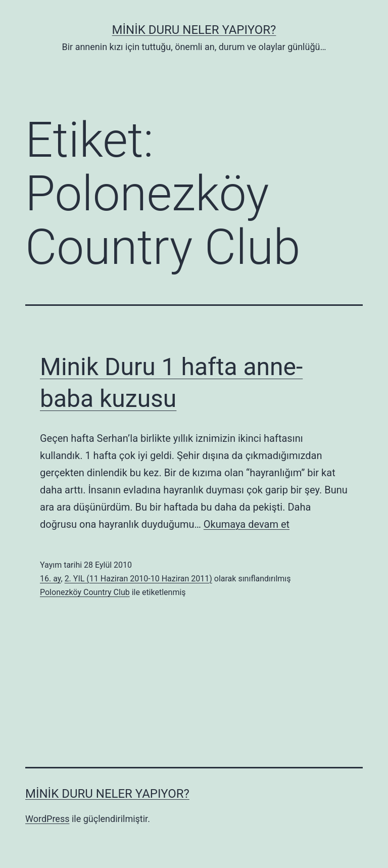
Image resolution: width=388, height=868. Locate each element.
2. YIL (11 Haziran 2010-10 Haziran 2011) (138, 579)
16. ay (51, 579)
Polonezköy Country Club (85, 592)
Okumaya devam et (247, 524)
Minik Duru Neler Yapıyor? (194, 30)
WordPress (47, 819)
